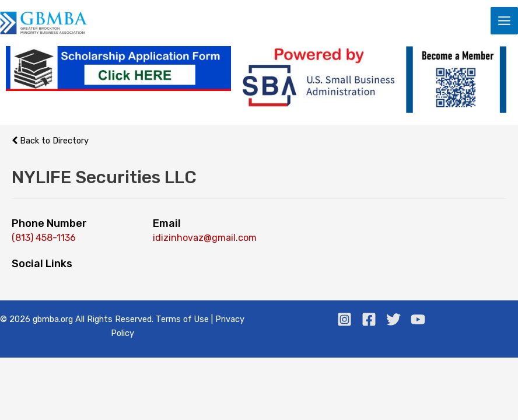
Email (167, 223)
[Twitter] (393, 319)
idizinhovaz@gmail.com (205, 238)
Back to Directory (50, 141)
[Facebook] (369, 319)
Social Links (42, 264)
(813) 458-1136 (44, 238)
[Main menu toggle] (504, 21)
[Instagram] (344, 319)
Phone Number (49, 223)
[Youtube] (418, 319)
